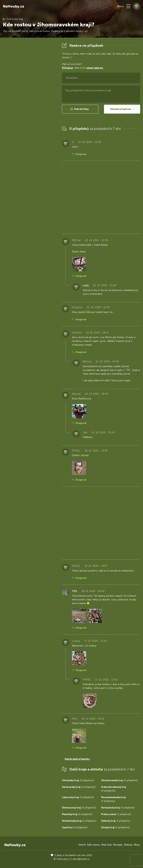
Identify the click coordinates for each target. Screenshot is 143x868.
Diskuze (128, 845)
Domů (82, 845)
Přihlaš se (67, 68)
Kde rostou (93, 845)
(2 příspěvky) (79, 821)
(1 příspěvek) (116, 814)
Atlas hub (106, 845)
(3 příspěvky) (116, 821)
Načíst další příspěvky (77, 759)
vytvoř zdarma (95, 68)
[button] (128, 6)
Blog (137, 845)
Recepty (118, 845)
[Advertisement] (30, 95)
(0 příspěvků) (78, 780)
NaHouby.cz (14, 6)
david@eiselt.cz (81, 859)
